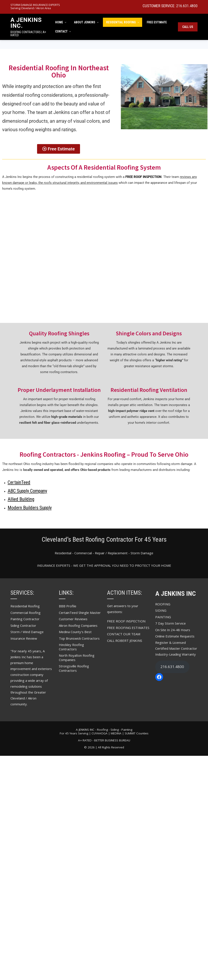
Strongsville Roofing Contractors (74, 668)
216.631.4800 (187, 6)
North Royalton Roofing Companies (77, 658)
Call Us (188, 27)
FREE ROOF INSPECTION (126, 621)
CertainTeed (19, 482)
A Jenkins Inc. (26, 23)
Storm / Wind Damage (27, 632)
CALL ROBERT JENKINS (125, 641)
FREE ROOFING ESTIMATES (128, 628)
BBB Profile (68, 606)
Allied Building (21, 499)
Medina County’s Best (75, 632)
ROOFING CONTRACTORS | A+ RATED (28, 34)
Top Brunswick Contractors (79, 638)
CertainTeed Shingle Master (80, 613)
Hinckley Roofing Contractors (71, 647)
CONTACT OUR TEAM (124, 634)
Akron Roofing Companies (78, 625)
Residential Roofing (25, 606)
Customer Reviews (73, 619)
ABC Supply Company (27, 491)
